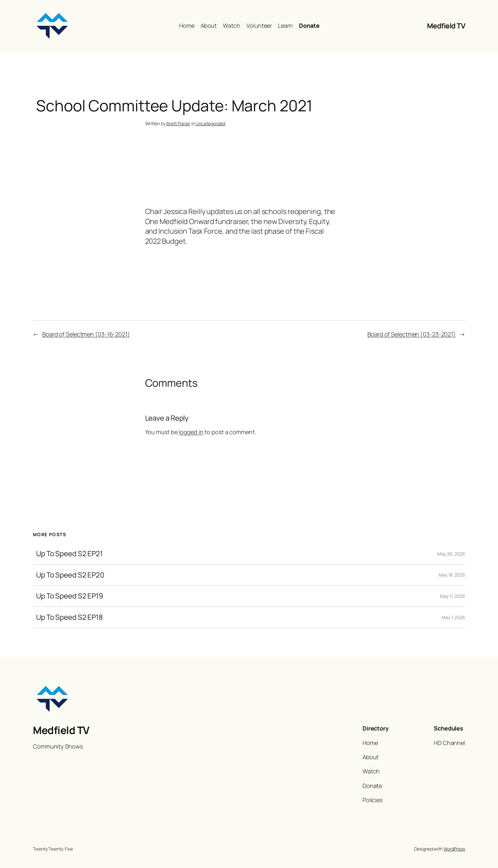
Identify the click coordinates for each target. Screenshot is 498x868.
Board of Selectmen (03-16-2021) (86, 334)
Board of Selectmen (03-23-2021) (412, 334)
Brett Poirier (178, 123)
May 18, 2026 (452, 575)
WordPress (454, 849)
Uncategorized (210, 123)
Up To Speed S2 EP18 (70, 617)
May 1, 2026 (453, 617)
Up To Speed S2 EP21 (70, 554)
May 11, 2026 (453, 596)
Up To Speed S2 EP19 (70, 596)
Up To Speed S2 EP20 (70, 575)
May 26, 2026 (451, 554)
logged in (191, 432)
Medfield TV (446, 26)
